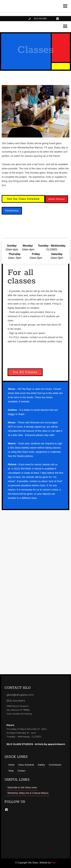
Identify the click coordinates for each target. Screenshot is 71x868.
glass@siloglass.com (20, 695)
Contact (21, 771)
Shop (11, 771)
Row (54, 863)
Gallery (41, 765)
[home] (15, 26)
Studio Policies (56, 199)
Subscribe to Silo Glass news (22, 788)
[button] (65, 26)
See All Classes (25, 372)
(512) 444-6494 (16, 701)
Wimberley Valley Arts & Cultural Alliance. (28, 793)
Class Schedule (26, 765)
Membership (12, 211)
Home (11, 765)
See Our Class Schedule (23, 199)
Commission (55, 765)
